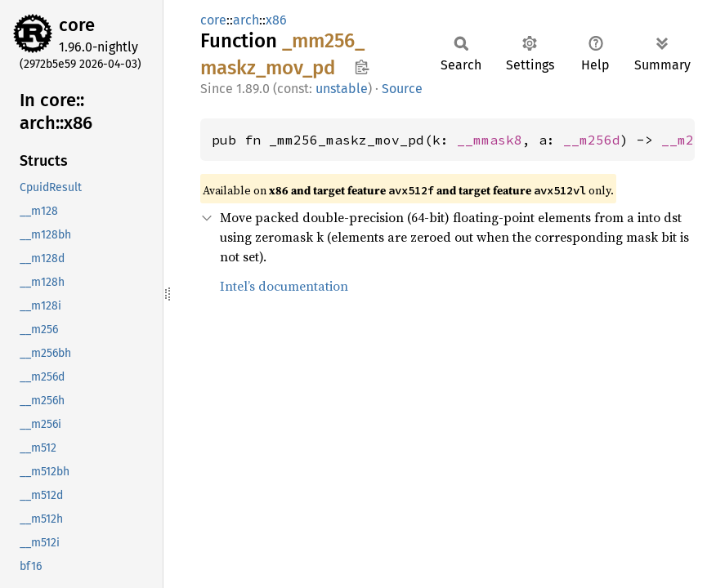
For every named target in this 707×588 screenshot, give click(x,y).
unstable (342, 89)
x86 (276, 20)
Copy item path (362, 67)
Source (402, 89)
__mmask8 (490, 140)
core (77, 25)
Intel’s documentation (284, 286)
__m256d (592, 140)
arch (246, 20)
